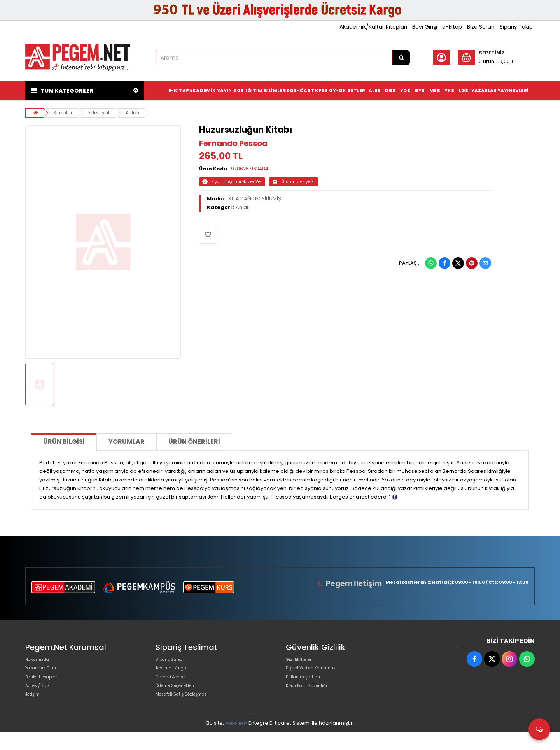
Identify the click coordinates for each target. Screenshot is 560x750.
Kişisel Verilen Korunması (317, 674)
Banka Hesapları (46, 686)
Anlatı (135, 113)
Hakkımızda (40, 661)
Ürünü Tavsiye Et (294, 182)
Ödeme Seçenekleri (181, 699)
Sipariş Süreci (173, 661)
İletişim (34, 711)
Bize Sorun (481, 27)
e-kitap (452, 27)
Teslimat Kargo (175, 674)
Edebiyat (101, 113)
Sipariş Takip (516, 27)
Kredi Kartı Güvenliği (311, 699)
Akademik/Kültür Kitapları (373, 27)
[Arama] (401, 58)
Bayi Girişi (425, 27)
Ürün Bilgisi (64, 442)
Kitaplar (64, 113)
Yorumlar (127, 442)
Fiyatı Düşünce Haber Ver (232, 182)
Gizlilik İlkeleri (302, 661)
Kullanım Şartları (306, 686)
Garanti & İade (174, 686)
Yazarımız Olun (44, 674)
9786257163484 (250, 169)
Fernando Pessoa (233, 143)
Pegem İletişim (357, 584)
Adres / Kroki (41, 699)
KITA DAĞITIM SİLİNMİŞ (255, 199)
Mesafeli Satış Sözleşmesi (188, 711)
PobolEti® (236, 742)
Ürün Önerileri (194, 442)
